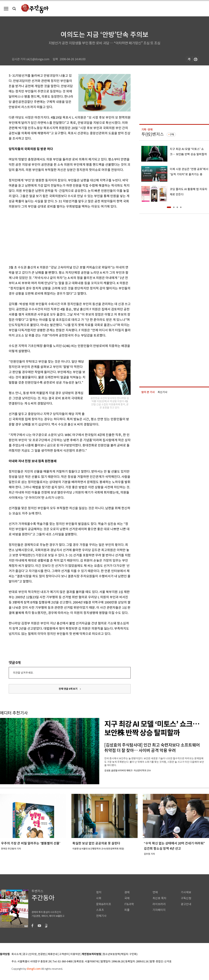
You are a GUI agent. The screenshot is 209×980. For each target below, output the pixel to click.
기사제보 (186, 892)
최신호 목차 (159, 898)
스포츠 (100, 910)
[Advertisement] (61, 236)
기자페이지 (159, 910)
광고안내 (186, 904)
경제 (127, 892)
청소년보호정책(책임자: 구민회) (120, 954)
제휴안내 (53, 954)
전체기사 (101, 916)
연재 (155, 892)
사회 (99, 898)
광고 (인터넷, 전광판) (34, 954)
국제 (127, 898)
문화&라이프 (104, 904)
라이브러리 (159, 904)
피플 (127, 910)
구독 (172, 135)
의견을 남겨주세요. (23, 673)
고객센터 (64, 954)
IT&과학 (129, 904)
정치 (99, 892)
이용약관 (75, 954)
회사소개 (16, 954)
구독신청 (186, 898)
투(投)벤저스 (153, 134)
